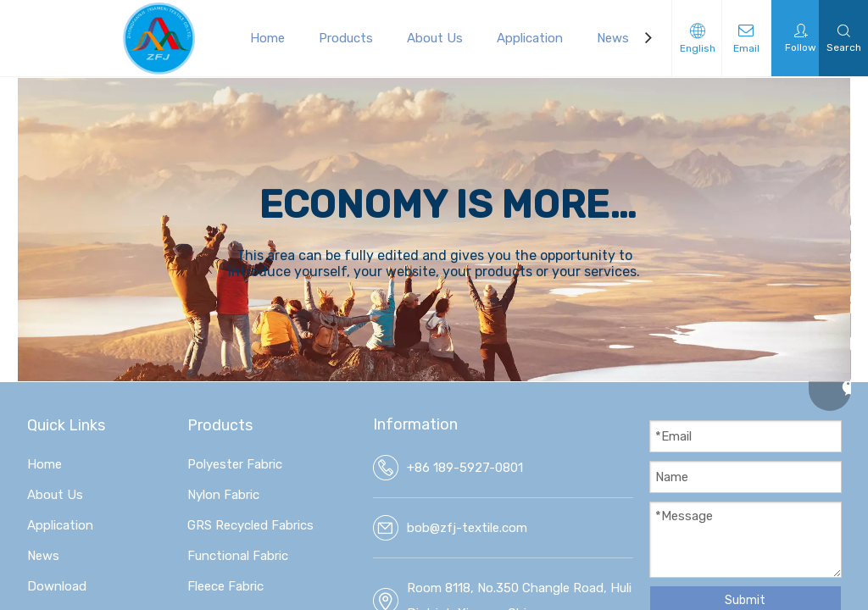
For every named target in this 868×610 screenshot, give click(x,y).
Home (267, 38)
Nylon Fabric (223, 495)
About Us (435, 38)
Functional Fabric (238, 556)
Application (530, 38)
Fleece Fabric (225, 586)
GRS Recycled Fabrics (250, 525)
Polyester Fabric (235, 464)
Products (346, 38)
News (613, 38)
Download (57, 586)
